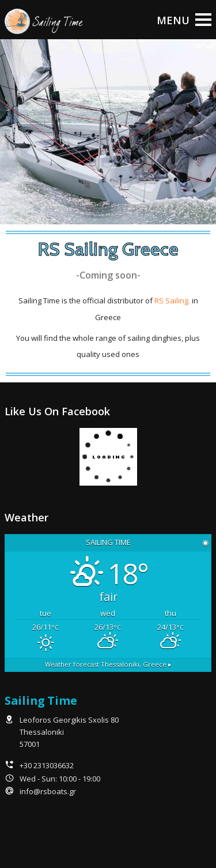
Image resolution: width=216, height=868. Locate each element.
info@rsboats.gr (48, 791)
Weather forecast (108, 664)
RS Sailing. (172, 300)
